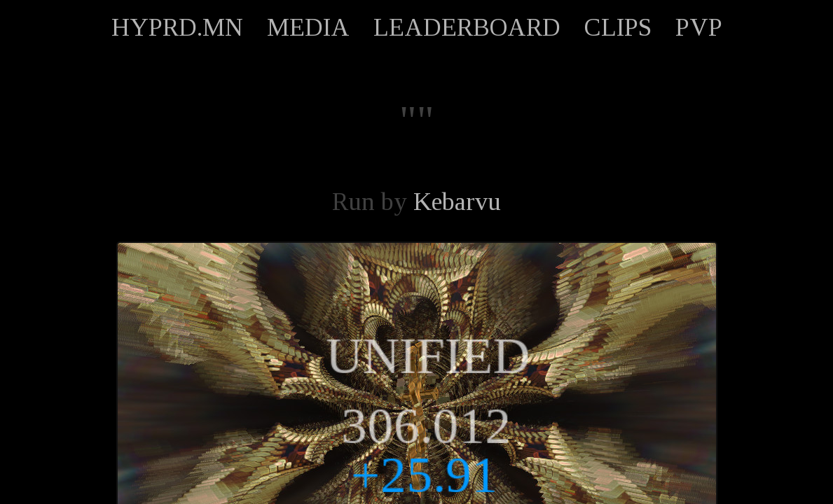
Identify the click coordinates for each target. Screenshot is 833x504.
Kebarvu (457, 202)
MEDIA (308, 27)
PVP (699, 27)
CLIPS (618, 27)
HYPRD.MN (177, 27)
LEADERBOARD (467, 27)
